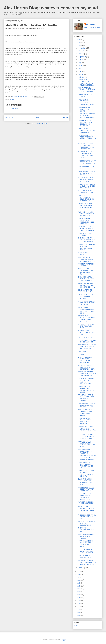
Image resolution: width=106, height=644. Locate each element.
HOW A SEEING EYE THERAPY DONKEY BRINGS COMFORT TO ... (87, 138)
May (80, 68)
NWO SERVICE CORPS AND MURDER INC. (86, 503)
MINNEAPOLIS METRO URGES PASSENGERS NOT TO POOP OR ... (87, 562)
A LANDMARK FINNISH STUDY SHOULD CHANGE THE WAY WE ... (86, 154)
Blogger (63, 640)
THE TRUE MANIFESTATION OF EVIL (86, 530)
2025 (79, 43)
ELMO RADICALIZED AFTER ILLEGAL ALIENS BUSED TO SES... (86, 482)
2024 (79, 45)
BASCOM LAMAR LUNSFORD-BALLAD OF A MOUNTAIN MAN (87, 259)
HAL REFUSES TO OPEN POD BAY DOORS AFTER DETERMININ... (87, 116)
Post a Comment (13, 109)
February (82, 77)
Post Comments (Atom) (41, 123)
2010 (79, 609)
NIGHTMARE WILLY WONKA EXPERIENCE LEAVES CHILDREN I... (87, 90)
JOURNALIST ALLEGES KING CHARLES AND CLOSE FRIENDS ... (86, 436)
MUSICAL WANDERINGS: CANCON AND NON (87, 341)
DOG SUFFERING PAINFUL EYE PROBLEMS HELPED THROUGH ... (86, 221)
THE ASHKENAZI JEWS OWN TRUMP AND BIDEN (86, 326)
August (81, 60)
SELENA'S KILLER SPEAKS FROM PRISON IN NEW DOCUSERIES (85, 496)
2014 (79, 598)
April (80, 71)
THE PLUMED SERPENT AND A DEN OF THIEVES (87, 536)
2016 (79, 592)
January (81, 568)
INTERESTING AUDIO (86, 337)
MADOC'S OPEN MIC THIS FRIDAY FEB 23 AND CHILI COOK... (86, 214)
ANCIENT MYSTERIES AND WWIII (86, 265)
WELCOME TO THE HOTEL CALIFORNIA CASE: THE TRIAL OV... (87, 229)
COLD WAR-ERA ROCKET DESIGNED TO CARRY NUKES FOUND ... (86, 465)
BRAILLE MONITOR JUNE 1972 (85, 234)
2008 (79, 615)
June (80, 65)
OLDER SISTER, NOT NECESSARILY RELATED (86, 297)
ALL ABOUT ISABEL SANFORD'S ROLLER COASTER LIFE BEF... (86, 367)
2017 (79, 589)
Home (37, 118)
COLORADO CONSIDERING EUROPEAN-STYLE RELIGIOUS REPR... (86, 82)
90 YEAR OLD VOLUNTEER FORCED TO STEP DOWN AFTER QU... (87, 319)
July (80, 63)
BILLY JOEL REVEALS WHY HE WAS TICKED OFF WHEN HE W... (87, 279)
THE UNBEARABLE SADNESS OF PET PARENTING (85, 451)
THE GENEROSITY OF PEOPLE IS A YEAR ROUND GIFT (86, 180)
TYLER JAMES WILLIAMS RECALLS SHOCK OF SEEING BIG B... (86, 310)
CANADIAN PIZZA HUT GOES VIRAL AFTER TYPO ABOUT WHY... (86, 489)
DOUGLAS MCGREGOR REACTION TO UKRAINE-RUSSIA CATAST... (86, 247)
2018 (79, 586)
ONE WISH (82, 351)
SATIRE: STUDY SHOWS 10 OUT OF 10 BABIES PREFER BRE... (87, 186)
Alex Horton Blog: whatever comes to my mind (51, 8)
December (82, 48)
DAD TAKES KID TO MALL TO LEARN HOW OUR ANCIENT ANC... (87, 240)
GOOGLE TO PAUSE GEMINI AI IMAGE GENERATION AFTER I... (86, 206)
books (12, 99)
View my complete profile (92, 27)
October (81, 54)
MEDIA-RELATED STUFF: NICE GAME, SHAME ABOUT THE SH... (87, 347)
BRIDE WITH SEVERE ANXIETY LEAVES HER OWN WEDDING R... (87, 374)
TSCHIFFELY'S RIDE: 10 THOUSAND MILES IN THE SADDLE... (86, 303)
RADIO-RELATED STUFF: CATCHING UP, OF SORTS (87, 173)
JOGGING (82, 354)
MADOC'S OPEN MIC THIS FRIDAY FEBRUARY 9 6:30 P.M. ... (87, 429)
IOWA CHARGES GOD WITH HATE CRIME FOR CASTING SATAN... (86, 544)
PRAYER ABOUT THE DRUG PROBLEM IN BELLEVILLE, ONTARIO (86, 398)
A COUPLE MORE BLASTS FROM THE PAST (86, 333)
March (81, 74)
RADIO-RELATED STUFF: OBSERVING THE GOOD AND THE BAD (87, 162)
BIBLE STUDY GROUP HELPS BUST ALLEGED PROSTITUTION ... (86, 381)
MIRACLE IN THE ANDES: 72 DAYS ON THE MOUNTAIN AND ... (86, 509)
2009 (79, 612)
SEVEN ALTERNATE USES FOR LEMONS (86, 291)
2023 (79, 571)
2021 (79, 577)
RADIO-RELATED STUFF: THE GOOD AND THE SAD (87, 517)
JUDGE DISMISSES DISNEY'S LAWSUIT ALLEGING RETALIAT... (87, 551)
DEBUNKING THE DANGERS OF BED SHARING (86, 109)
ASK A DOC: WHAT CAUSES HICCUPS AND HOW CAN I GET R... (86, 271)
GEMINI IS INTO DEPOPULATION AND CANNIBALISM (86, 131)
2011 (79, 606)
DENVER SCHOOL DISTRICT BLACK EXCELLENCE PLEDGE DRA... (85, 123)
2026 (79, 40)
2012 (79, 603)
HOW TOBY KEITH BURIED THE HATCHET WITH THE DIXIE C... (86, 389)
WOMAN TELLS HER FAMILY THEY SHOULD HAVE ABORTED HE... (85, 360)
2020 (79, 580)
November (82, 51)
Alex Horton (90, 24)
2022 (79, 574)
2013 (79, 600)
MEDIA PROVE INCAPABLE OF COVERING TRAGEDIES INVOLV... (87, 102)
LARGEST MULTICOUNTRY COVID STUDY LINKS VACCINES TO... (86, 198)
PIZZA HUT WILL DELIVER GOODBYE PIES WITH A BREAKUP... (86, 421)
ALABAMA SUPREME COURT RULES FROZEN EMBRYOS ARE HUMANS (86, 146)
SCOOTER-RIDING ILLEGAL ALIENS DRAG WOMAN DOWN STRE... (87, 444)
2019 (79, 583)
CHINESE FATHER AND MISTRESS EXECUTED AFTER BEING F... (86, 473)
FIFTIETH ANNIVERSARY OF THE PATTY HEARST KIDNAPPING (87, 458)
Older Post (64, 118)
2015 (79, 595)
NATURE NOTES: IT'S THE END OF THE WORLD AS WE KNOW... (86, 412)
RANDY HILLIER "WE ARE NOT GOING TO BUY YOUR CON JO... (86, 285)
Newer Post (10, 118)
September (82, 57)
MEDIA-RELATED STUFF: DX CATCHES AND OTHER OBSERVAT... (87, 405)
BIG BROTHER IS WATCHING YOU (85, 557)
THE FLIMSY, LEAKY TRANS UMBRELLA (86, 192)
